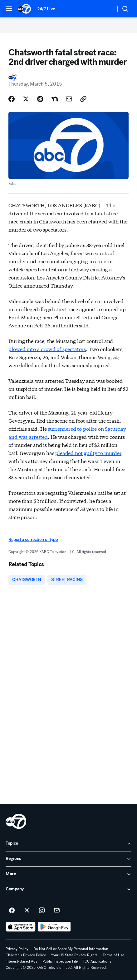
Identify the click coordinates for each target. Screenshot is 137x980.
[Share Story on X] (26, 99)
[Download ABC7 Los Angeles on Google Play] (54, 927)
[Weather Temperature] (106, 9)
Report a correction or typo (33, 539)
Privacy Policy (17, 949)
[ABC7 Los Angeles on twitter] (27, 911)
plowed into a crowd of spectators (47, 349)
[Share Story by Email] (69, 99)
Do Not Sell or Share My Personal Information (71, 949)
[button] (9, 8)
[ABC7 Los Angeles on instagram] (42, 911)
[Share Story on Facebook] (12, 99)
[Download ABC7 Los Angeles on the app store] (21, 927)
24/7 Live (46, 9)
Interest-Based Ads (22, 961)
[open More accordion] (68, 874)
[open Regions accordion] (68, 859)
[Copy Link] (83, 99)
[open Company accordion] (68, 889)
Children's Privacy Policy (26, 955)
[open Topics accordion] (68, 844)
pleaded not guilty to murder (88, 453)
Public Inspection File (60, 961)
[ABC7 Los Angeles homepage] (24, 9)
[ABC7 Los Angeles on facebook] (12, 911)
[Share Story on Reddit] (40, 99)
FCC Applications (97, 961)
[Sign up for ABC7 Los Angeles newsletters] (57, 911)
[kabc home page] (16, 821)
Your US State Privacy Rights (74, 955)
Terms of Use (113, 955)
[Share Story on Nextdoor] (55, 99)
